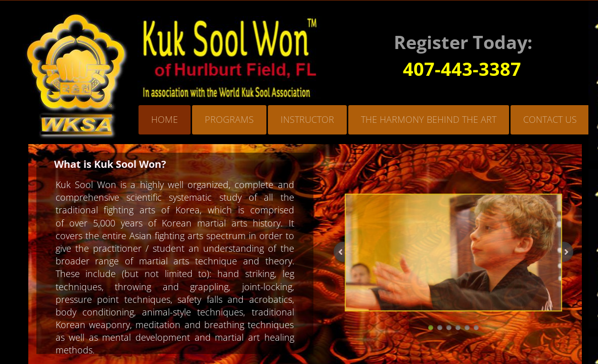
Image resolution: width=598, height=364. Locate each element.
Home (165, 119)
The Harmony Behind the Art (429, 119)
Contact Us (550, 119)
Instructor (307, 119)
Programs (229, 119)
